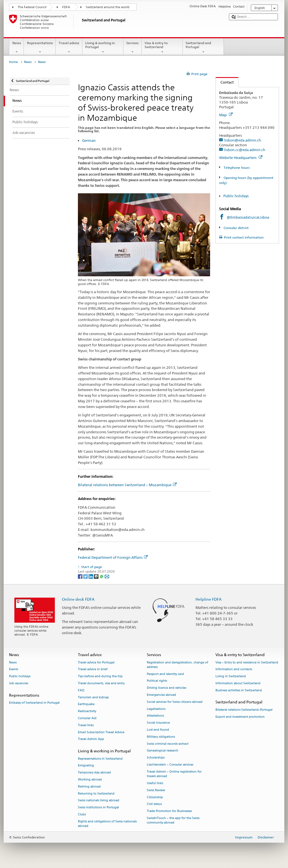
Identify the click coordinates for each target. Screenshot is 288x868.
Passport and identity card (165, 674)
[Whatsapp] (102, 576)
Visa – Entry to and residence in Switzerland (247, 662)
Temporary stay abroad (94, 773)
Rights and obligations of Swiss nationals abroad (107, 824)
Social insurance (158, 723)
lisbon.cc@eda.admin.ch (245, 150)
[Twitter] (86, 576)
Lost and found (158, 730)
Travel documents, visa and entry (101, 683)
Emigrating (86, 766)
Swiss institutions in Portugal (98, 808)
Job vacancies (19, 683)
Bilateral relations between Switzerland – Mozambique (127, 485)
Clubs (82, 814)
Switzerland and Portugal (203, 48)
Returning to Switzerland (96, 794)
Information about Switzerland (238, 683)
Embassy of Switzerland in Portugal (34, 703)
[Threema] (97, 576)
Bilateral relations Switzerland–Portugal (244, 710)
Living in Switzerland (231, 677)
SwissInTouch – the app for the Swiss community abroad (173, 820)
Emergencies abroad (161, 695)
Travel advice (69, 48)
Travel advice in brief (93, 669)
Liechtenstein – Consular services (170, 765)
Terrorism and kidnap (93, 697)
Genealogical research (163, 751)
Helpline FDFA (209, 599)
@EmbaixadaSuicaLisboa (248, 217)
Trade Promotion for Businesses (169, 811)
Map (226, 115)
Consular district (236, 228)
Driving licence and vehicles (166, 688)
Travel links (86, 725)
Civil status (154, 804)
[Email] (107, 576)
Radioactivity (87, 711)
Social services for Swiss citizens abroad (175, 702)
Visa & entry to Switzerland (162, 48)
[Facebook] (81, 576)
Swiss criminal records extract (168, 744)
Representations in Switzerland (100, 759)
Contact (225, 82)
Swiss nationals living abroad (99, 801)
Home (13, 62)
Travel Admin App (91, 739)
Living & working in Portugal (103, 48)
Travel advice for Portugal (96, 662)
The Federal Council (32, 7)
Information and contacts (234, 669)
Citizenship (155, 797)
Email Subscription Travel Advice (101, 732)
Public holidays (236, 196)
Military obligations (161, 737)
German (89, 140)
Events (13, 669)
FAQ (81, 690)
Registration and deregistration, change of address (177, 665)
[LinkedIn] (91, 576)
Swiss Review (156, 790)
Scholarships (156, 758)
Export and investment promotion (240, 717)
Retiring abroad (89, 787)
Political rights (157, 681)
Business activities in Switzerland (239, 690)
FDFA (66, 7)
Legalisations (156, 709)
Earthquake (86, 704)
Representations (40, 48)
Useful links (155, 783)
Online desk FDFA (78, 599)
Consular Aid (87, 718)
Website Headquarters (241, 158)
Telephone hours (236, 168)
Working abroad (90, 780)
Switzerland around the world (108, 7)
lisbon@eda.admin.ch (243, 140)
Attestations (155, 716)
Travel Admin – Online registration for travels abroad (174, 774)
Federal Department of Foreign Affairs (113, 557)
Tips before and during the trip (100, 677)
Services (133, 48)
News (17, 48)
